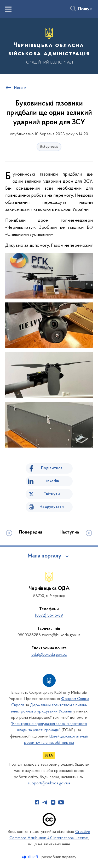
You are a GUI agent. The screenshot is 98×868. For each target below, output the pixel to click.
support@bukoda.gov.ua (49, 783)
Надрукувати (52, 507)
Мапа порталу (45, 556)
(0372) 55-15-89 (49, 616)
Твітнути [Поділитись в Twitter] (52, 494)
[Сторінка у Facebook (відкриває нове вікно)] (37, 802)
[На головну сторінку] (49, 45)
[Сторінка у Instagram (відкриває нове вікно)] (53, 802)
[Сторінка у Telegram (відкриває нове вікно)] (45, 802)
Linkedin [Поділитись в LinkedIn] (52, 481)
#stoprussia (49, 147)
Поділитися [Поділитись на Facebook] (52, 468)
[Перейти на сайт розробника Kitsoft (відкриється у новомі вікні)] (30, 857)
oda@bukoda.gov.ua (49, 655)
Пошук (85, 9)
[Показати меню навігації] (8, 9)
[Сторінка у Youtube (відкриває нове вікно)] (61, 802)
